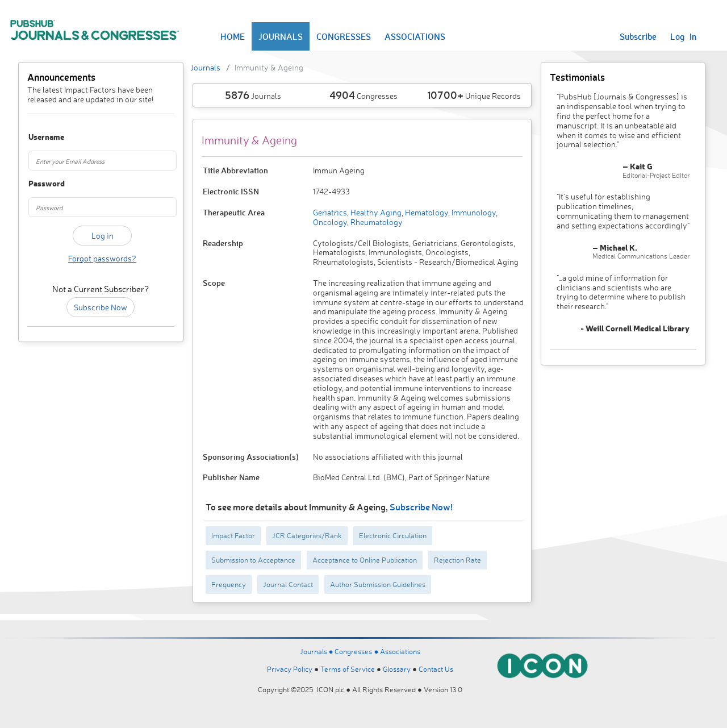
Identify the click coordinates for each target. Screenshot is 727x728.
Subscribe (638, 36)
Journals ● (317, 651)
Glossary (397, 669)
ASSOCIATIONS (415, 36)
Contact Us (436, 669)
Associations (400, 651)
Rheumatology (376, 222)
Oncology (330, 222)
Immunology (473, 212)
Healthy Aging (375, 212)
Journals (205, 67)
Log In (683, 36)
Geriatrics (330, 212)
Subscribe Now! (421, 507)
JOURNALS (281, 36)
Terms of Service (348, 669)
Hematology (426, 212)
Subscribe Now (101, 307)
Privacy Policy (290, 669)
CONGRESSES (344, 36)
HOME (233, 36)
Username (39, 137)
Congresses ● (357, 651)
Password (39, 184)
